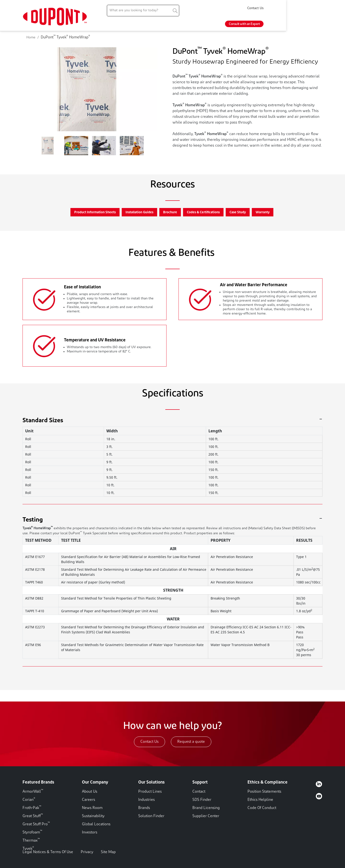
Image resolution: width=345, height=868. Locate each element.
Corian (29, 800)
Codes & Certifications (203, 212)
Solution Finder (151, 816)
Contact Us (314, 8)
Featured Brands (38, 782)
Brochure (170, 212)
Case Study (238, 212)
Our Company (95, 782)
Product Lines (150, 792)
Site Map (108, 852)
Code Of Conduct (262, 808)
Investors (90, 832)
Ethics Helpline (260, 800)
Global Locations (96, 824)
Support (200, 782)
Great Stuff (33, 816)
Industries (147, 800)
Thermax (31, 841)
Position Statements (264, 792)
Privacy (87, 852)
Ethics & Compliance (267, 782)
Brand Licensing (206, 808)
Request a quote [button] (191, 742)
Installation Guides (139, 212)
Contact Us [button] (149, 742)
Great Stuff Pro (36, 824)
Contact (199, 792)
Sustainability (93, 816)
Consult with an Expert (303, 24)
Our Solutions (151, 782)
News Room (92, 808)
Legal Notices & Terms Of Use (48, 852)
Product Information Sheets (95, 212)
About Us (90, 792)
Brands (144, 808)
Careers (89, 800)
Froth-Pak (32, 808)
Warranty (263, 212)
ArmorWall (33, 792)
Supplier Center (206, 816)
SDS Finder (202, 800)
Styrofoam (32, 832)
